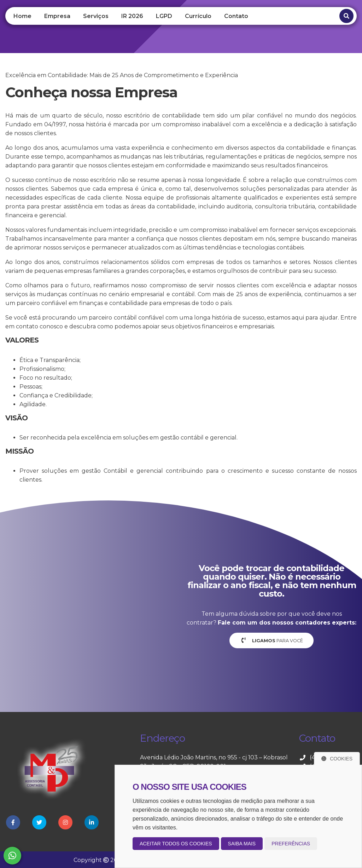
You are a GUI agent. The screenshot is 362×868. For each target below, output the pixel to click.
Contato (236, 16)
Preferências (291, 844)
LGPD (164, 16)
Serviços (96, 16)
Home (22, 16)
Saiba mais (242, 844)
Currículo (198, 16)
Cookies (337, 759)
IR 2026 (132, 16)
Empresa (57, 16)
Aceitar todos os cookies (176, 844)
